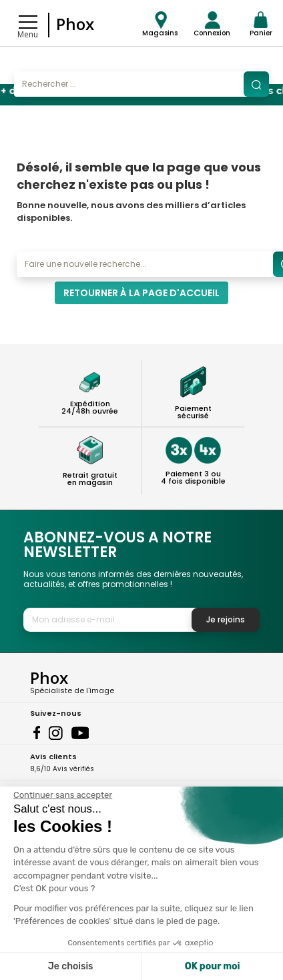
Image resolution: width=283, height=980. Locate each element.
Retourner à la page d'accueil (141, 293)
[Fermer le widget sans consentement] (63, 795)
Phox (75, 24)
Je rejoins (226, 619)
